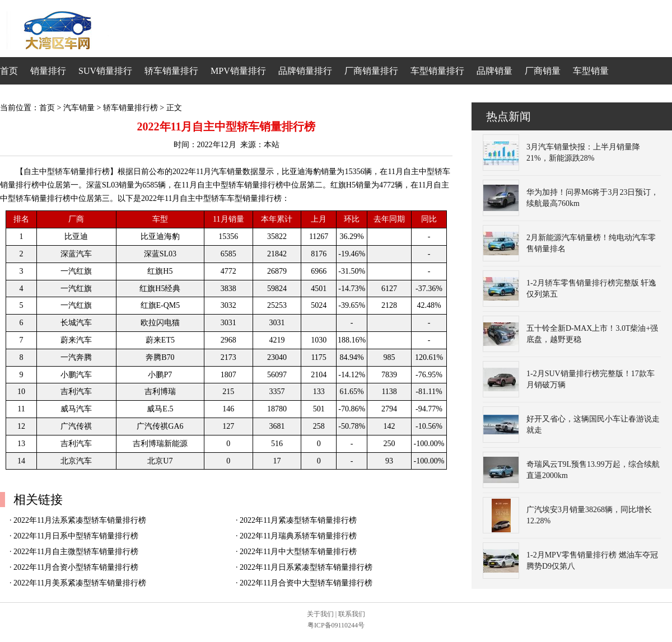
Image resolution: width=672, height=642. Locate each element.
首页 (9, 71)
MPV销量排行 (238, 71)
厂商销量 (543, 71)
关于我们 (320, 614)
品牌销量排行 (305, 71)
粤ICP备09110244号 (336, 625)
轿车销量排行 (171, 71)
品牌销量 (494, 71)
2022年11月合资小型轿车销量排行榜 (76, 567)
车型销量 (591, 71)
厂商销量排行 (371, 71)
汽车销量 (79, 108)
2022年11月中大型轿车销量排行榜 (298, 552)
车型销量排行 (437, 71)
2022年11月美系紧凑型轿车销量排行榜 (80, 583)
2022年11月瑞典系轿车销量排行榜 (298, 536)
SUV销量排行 (105, 71)
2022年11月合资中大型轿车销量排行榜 (306, 583)
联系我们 (352, 614)
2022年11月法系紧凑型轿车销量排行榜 (80, 520)
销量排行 (48, 71)
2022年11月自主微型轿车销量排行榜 (76, 552)
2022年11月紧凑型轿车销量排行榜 (298, 520)
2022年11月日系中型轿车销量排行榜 (76, 536)
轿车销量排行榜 (130, 108)
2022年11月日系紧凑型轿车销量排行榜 (306, 567)
